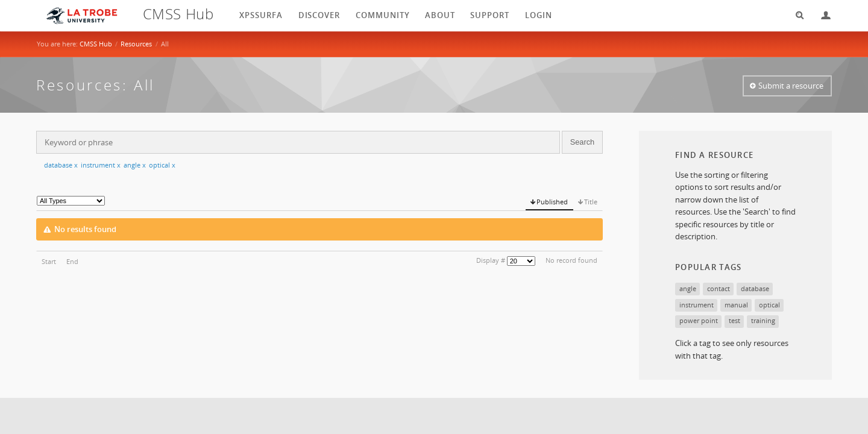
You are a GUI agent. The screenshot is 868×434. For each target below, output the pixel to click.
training (763, 320)
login (539, 15)
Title (591, 202)
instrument (101, 165)
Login (821, 15)
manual (736, 305)
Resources (136, 44)
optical (162, 165)
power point (699, 320)
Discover (319, 15)
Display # (491, 260)
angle (135, 165)
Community (383, 15)
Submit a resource (791, 86)
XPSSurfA (261, 15)
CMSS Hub (96, 44)
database (61, 165)
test (734, 320)
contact (719, 288)
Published (552, 202)
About (440, 15)
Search (796, 15)
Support (490, 15)
